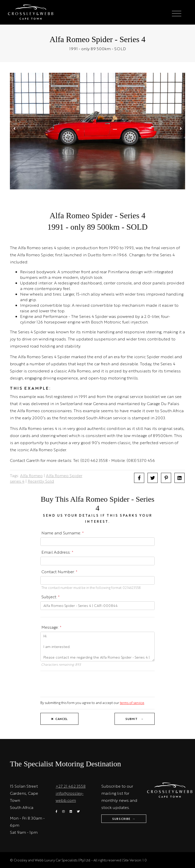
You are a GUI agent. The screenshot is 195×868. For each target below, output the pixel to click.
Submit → (135, 719)
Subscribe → (124, 819)
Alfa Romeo (31, 475)
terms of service (132, 703)
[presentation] (79, 683)
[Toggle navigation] (177, 14)
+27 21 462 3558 (71, 786)
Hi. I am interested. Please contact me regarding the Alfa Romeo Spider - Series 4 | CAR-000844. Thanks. (97, 647)
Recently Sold (41, 481)
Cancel (59, 719)
